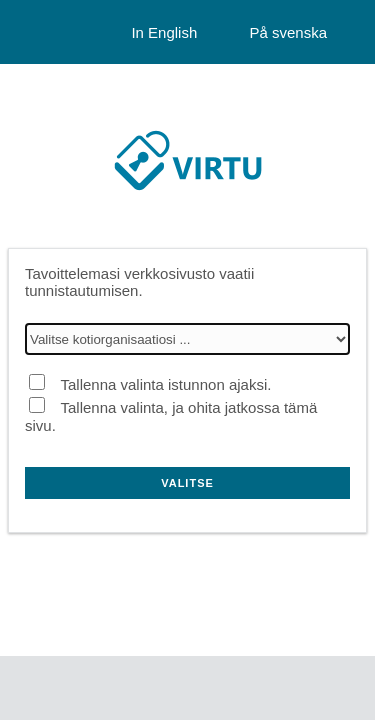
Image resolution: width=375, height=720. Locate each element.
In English (164, 32)
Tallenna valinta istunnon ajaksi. (165, 384)
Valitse (187, 483)
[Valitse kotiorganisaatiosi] (187, 339)
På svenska (288, 32)
